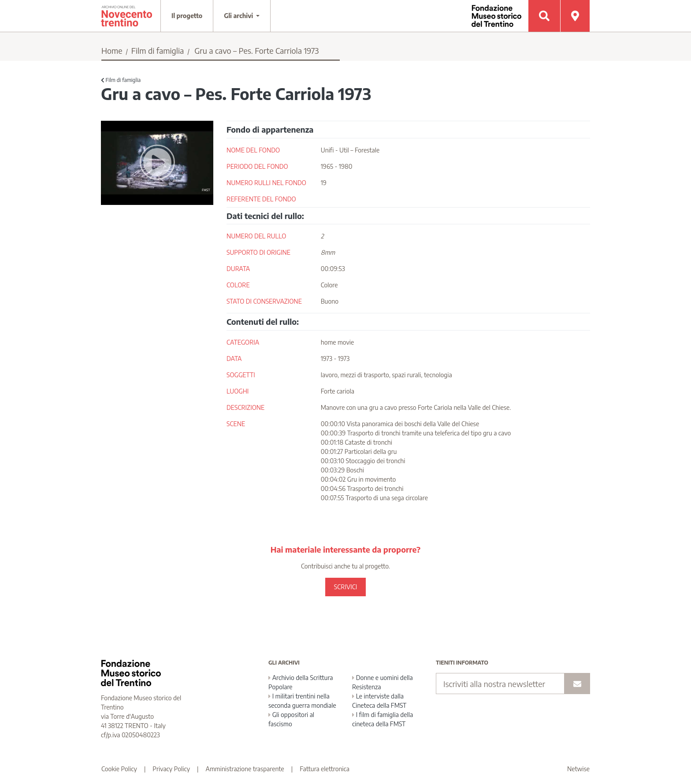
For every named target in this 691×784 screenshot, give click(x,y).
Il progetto (187, 16)
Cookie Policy (119, 769)
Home (112, 50)
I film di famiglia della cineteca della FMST (383, 719)
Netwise (578, 769)
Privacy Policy (171, 769)
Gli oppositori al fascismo (291, 719)
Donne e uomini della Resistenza (383, 682)
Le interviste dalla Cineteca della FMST (379, 701)
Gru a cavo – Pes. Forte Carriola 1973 (256, 50)
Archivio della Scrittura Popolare (301, 682)
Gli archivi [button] (239, 16)
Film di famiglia (158, 50)
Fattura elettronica (325, 769)
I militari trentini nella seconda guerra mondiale (302, 701)
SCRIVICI (345, 587)
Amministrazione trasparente (245, 769)
